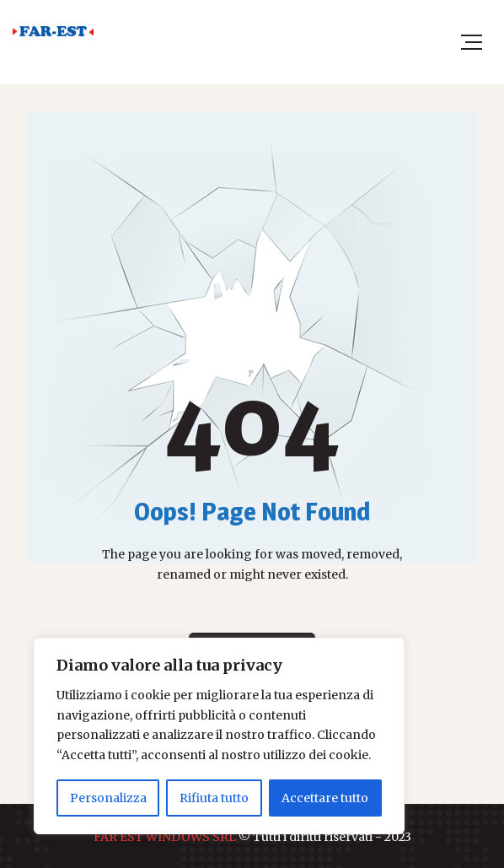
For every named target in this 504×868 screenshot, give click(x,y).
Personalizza (108, 798)
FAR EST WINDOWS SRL (165, 837)
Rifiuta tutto (214, 798)
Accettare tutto (325, 798)
